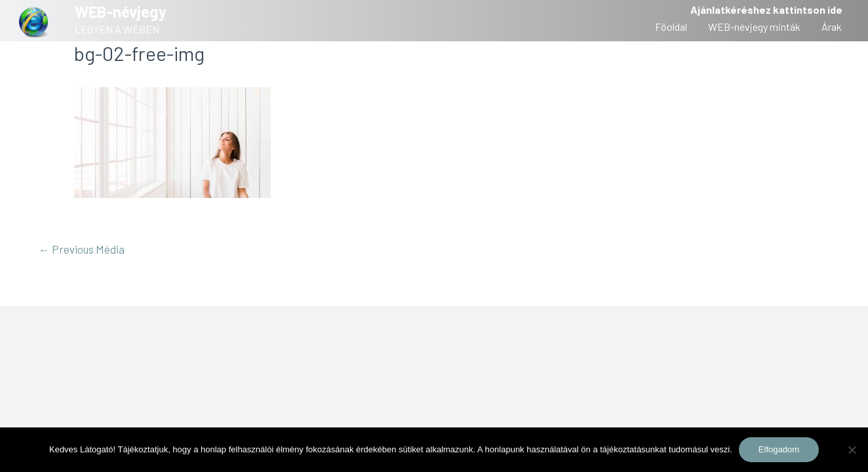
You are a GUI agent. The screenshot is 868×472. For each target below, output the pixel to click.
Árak (832, 27)
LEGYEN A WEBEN (117, 29)
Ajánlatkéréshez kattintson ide (766, 10)
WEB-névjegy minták (754, 27)
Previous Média (82, 249)
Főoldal (671, 27)
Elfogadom (779, 449)
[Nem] (852, 450)
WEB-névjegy (121, 11)
